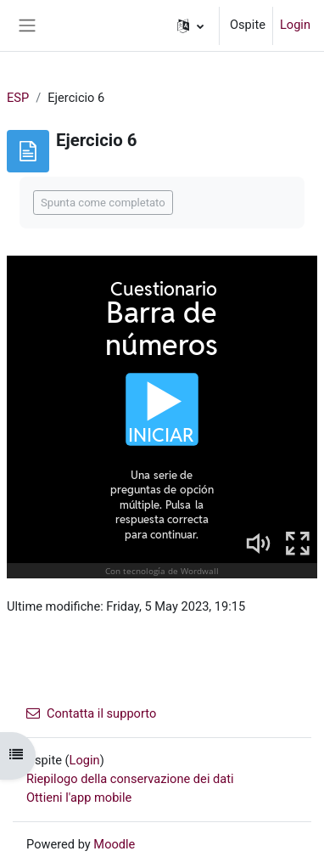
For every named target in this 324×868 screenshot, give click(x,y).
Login (295, 25)
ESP (18, 98)
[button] (190, 25)
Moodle (114, 844)
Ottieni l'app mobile (79, 798)
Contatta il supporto (91, 713)
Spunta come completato (103, 203)
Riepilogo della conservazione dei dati (130, 779)
